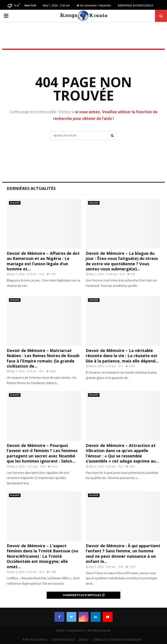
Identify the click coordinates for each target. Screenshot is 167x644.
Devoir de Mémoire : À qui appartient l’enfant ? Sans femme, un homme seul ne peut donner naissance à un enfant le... (123, 553)
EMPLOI (84, 640)
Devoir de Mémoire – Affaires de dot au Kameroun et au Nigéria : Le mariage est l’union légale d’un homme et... (43, 261)
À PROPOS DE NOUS (35, 640)
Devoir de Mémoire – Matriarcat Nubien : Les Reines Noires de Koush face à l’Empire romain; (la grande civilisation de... (43, 358)
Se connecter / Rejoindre (94, 6)
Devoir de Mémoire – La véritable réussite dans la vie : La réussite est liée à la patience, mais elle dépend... (122, 356)
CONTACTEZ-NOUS (63, 640)
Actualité (15, 203)
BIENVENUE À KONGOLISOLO (136, 6)
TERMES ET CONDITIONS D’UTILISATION (117, 640)
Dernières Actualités (31, 188)
